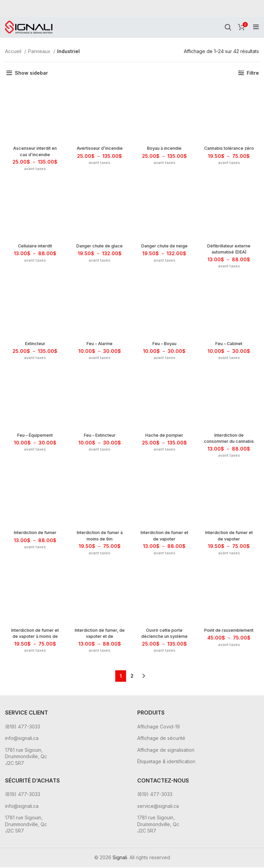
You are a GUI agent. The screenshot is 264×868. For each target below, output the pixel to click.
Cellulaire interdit (34, 247)
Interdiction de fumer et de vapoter (164, 538)
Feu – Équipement (34, 437)
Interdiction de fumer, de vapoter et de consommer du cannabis (99, 642)
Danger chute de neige (164, 250)
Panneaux (40, 51)
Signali (120, 858)
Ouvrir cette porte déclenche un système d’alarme (164, 639)
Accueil (14, 51)
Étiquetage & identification (166, 762)
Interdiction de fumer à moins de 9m (100, 538)
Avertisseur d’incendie (99, 152)
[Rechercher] (228, 27)
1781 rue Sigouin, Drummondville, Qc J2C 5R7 (26, 757)
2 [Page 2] (132, 677)
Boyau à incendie (165, 149)
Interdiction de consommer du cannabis (230, 443)
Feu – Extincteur (100, 437)
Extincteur (34, 345)
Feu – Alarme (99, 345)
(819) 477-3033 (23, 727)
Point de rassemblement (230, 636)
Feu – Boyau (165, 345)
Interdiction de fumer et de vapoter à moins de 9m (34, 639)
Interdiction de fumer (34, 535)
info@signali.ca (22, 739)
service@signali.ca (158, 807)
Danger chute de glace (100, 250)
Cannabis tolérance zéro (230, 152)
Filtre (253, 73)
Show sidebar (31, 73)
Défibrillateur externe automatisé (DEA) (230, 250)
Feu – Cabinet (230, 345)
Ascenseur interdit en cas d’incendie (34, 152)
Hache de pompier (165, 437)
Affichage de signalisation (166, 751)
